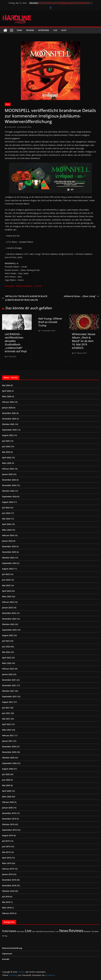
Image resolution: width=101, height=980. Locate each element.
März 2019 (7, 863)
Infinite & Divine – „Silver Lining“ (81, 296)
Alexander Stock (25, 127)
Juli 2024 (6, 508)
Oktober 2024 (8, 491)
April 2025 (7, 458)
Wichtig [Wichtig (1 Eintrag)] (5, 936)
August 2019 (8, 835)
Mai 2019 (6, 852)
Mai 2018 (6, 902)
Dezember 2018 (9, 880)
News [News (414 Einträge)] (64, 931)
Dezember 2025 (9, 413)
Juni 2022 (6, 647)
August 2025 (8, 435)
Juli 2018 (6, 897)
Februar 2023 (8, 602)
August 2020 (8, 769)
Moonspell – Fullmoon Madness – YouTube (23, 286)
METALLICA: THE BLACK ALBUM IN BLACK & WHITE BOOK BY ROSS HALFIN (25, 298)
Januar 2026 (7, 408)
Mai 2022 (6, 652)
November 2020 (9, 752)
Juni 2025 (6, 446)
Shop (64, 30)
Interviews (44, 30)
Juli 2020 (6, 774)
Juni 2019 (6, 847)
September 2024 (9, 497)
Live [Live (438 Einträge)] (28, 931)
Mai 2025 (6, 452)
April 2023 (7, 591)
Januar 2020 (7, 808)
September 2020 (9, 763)
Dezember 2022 (9, 613)
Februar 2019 (8, 869)
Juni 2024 (6, 513)
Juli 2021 (6, 708)
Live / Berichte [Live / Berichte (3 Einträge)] (37, 931)
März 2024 (7, 530)
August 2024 (8, 502)
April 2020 (7, 791)
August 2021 (8, 702)
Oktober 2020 (8, 758)
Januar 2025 (7, 474)
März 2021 (7, 730)
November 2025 (9, 419)
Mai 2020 (6, 785)
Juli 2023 (6, 574)
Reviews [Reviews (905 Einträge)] (76, 931)
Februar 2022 (8, 669)
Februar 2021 (8, 735)
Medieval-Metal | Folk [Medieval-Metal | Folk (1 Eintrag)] (51, 932)
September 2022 (9, 630)
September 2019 (9, 830)
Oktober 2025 (8, 424)
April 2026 (7, 391)
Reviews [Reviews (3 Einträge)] (87, 931)
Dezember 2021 (9, 680)
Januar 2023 (7, 608)
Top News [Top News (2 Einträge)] (95, 931)
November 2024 (9, 485)
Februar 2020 (8, 802)
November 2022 (9, 619)
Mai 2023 (6, 585)
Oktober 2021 (8, 691)
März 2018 (7, 908)
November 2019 (9, 819)
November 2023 (9, 552)
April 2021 (7, 724)
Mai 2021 (6, 719)
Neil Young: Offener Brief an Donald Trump (50, 322)
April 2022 (7, 658)
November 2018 (9, 885)
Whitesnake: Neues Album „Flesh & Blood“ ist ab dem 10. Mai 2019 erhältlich (84, 341)
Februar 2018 (8, 913)
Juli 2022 (6, 641)
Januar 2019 (7, 874)
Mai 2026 (6, 385)
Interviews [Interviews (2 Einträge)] (21, 931)
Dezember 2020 (9, 747)
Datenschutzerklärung (12, 948)
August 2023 (8, 569)
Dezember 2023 (9, 546)
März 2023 (7, 596)
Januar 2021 (7, 741)
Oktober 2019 (8, 824)
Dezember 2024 (9, 480)
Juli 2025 (6, 441)
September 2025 (9, 430)
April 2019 (7, 858)
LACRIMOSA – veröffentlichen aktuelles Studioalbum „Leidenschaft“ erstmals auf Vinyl (16, 343)
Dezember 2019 (9, 813)
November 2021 (9, 685)
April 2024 (7, 524)
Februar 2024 (8, 535)
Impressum (7, 954)
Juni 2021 (6, 713)
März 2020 (7, 797)
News (19, 30)
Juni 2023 (6, 580)
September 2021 (9, 696)
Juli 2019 (6, 841)
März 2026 (7, 396)
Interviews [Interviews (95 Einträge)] (9, 931)
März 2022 (7, 663)
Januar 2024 (7, 541)
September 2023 (9, 563)
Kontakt (6, 959)
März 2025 (7, 463)
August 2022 (8, 635)
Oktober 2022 (8, 624)
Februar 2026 (8, 402)
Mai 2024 (6, 519)
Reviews (30, 30)
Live (55, 30)
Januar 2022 (7, 674)
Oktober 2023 (8, 558)
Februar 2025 (8, 469)
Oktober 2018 (8, 891)
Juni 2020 (6, 780)
